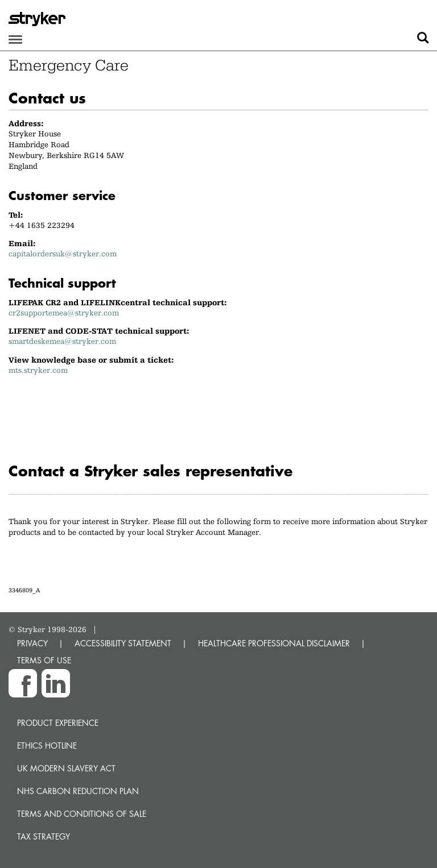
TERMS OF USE (44, 660)
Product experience (58, 723)
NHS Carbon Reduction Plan (78, 791)
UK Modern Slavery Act (66, 768)
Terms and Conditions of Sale (82, 814)
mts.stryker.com (38, 370)
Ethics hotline (47, 746)
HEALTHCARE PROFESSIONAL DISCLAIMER (274, 643)
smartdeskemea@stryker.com (62, 341)
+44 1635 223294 (42, 225)
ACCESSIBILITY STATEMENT (123, 643)
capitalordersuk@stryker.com (63, 254)
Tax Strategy (44, 836)
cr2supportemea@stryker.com (64, 313)
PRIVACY (32, 643)
